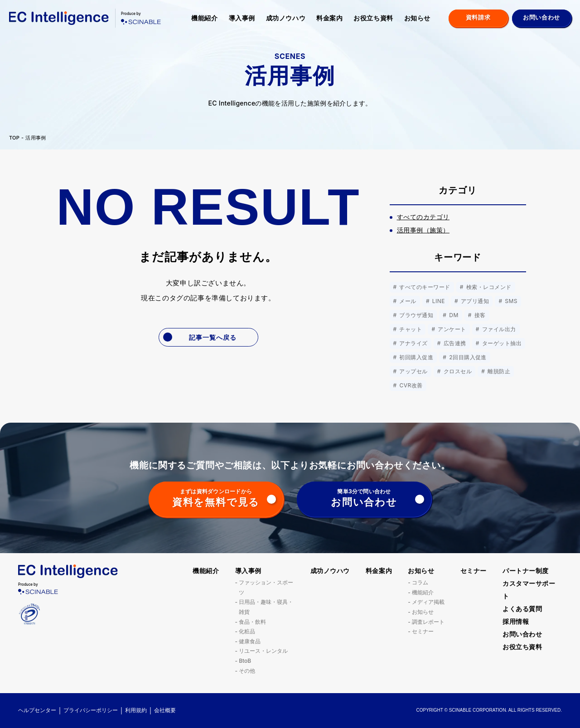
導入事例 (242, 18)
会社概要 (165, 710)
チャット (410, 329)
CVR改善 (410, 385)
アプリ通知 (474, 301)
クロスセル (457, 371)
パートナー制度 (526, 571)
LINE (438, 301)
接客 (479, 315)
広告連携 (454, 343)
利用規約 (136, 710)
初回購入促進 (416, 357)
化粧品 (247, 631)
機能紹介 (204, 18)
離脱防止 (498, 371)
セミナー (423, 631)
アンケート (451, 329)
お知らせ (417, 18)
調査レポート (428, 622)
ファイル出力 (498, 329)
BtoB (245, 661)
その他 (247, 671)
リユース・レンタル (263, 651)
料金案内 (329, 18)
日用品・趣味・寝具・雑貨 (266, 607)
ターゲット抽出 (501, 343)
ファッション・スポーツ (266, 587)
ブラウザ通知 (416, 315)
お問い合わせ (522, 634)
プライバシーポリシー (91, 710)
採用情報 (516, 621)
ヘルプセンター (37, 710)
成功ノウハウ (286, 18)
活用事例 (36, 138)
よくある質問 (522, 609)
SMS (510, 301)
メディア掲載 (428, 602)
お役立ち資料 (373, 18)
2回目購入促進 (467, 357)
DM (453, 315)
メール (407, 301)
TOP (14, 138)
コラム (420, 582)
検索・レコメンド (488, 287)
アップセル (413, 371)
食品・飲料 (252, 622)
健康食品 (250, 641)
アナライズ (413, 343)
